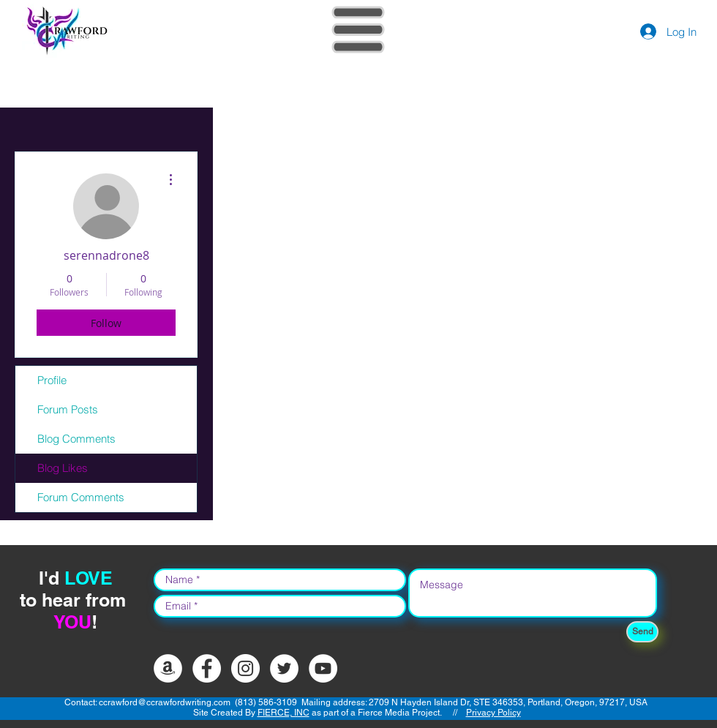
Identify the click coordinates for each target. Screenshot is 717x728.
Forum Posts (68, 409)
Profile (52, 380)
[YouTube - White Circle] (323, 668)
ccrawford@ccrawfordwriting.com (165, 702)
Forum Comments (81, 497)
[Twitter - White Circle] (284, 668)
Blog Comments (76, 439)
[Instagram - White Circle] (245, 668)
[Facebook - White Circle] (207, 668)
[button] (358, 30)
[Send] (642, 632)
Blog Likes (63, 468)
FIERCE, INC (284, 713)
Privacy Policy (493, 713)
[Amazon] (168, 668)
